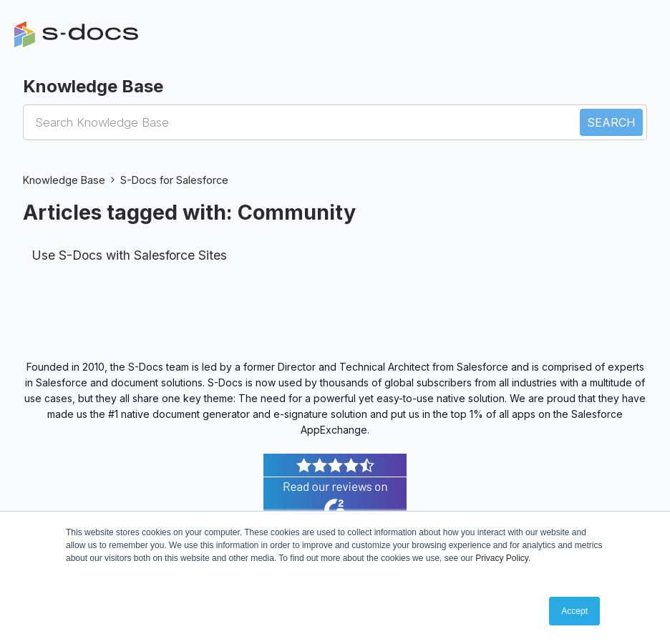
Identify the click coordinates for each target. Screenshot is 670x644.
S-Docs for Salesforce (174, 180)
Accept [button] (574, 611)
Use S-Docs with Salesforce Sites (129, 255)
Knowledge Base (64, 180)
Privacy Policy (502, 558)
